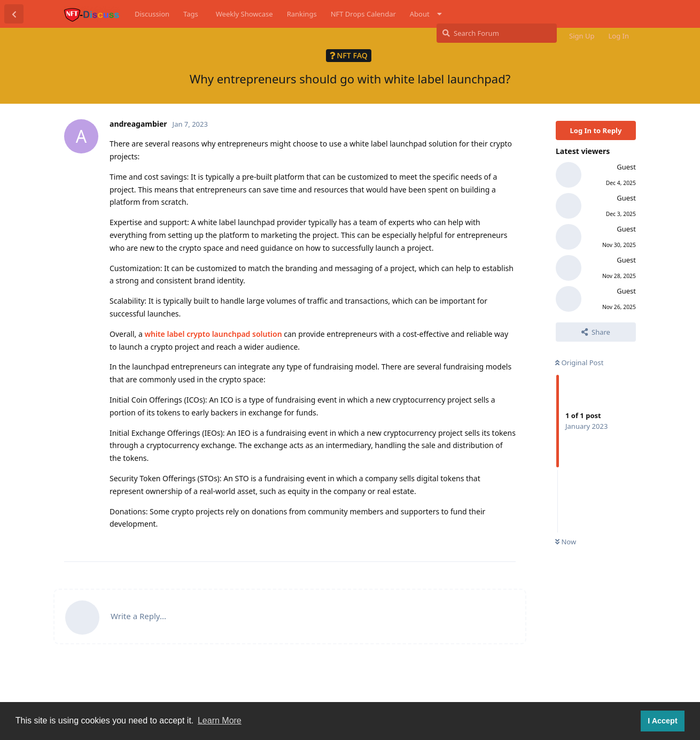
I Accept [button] (662, 721)
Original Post (579, 363)
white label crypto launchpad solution (213, 334)
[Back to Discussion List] (14, 14)
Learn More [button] (220, 720)
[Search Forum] (497, 33)
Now (566, 542)
